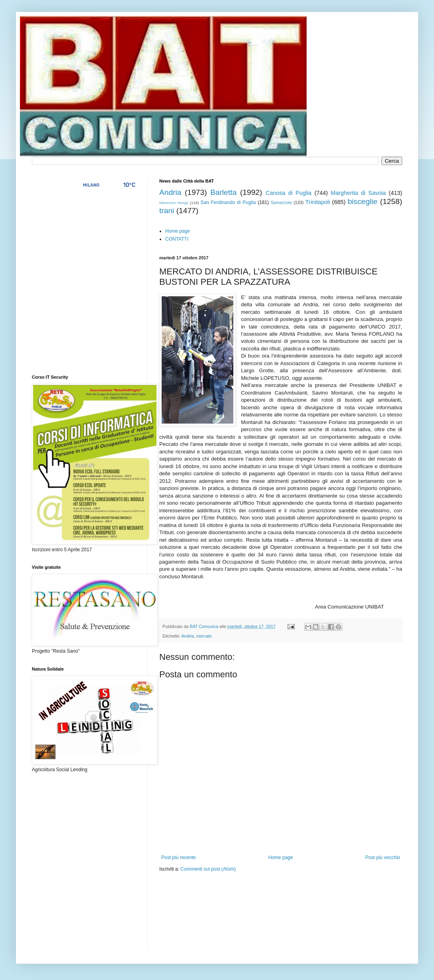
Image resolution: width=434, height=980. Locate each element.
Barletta (223, 192)
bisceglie (363, 201)
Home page (178, 231)
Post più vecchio (383, 857)
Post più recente (179, 857)
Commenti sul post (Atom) (208, 869)
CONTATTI (177, 239)
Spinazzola (281, 202)
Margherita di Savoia (359, 193)
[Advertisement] (252, 896)
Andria (170, 192)
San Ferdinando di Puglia (228, 202)
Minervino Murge (174, 203)
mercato (204, 636)
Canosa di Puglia (288, 193)
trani (167, 211)
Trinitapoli (318, 202)
